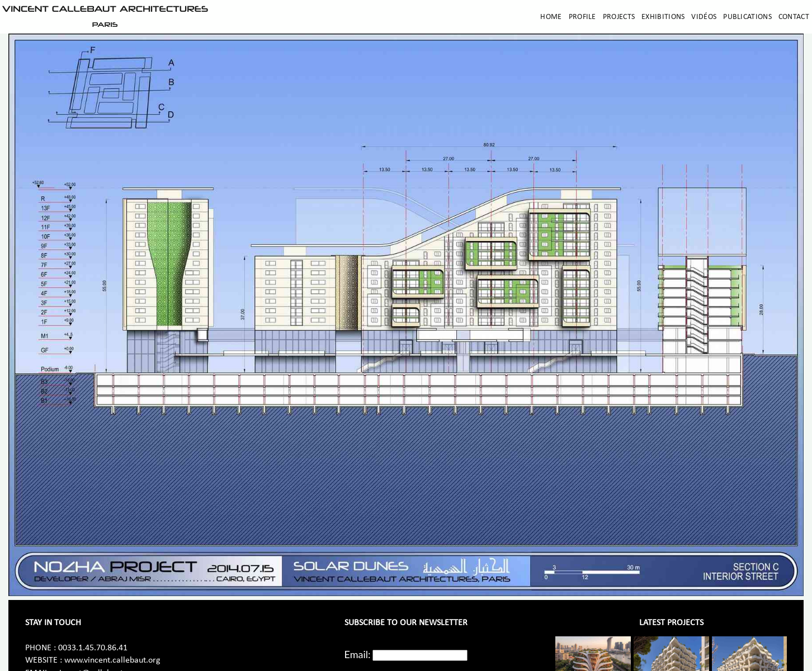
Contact (794, 17)
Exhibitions (663, 17)
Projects (619, 17)
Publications (747, 17)
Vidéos (704, 17)
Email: (358, 654)
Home (551, 17)
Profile (582, 17)
